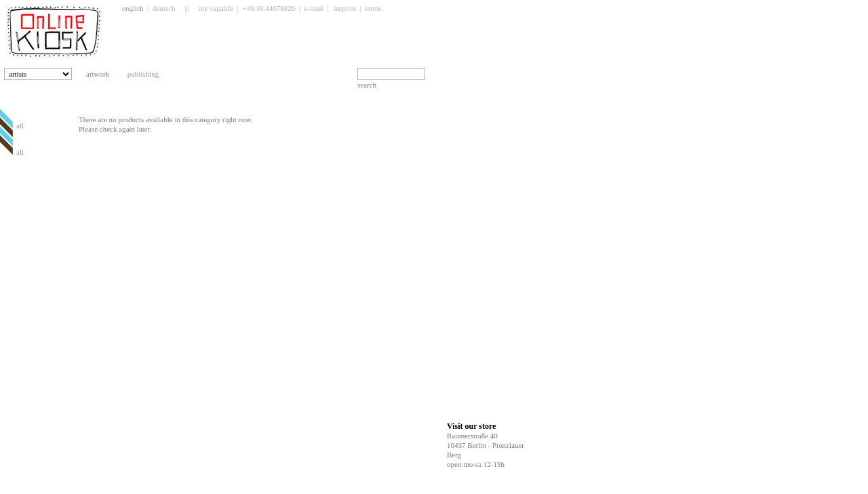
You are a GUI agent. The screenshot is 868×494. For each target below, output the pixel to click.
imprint (345, 8)
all (20, 126)
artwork (103, 74)
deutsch (164, 8)
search (367, 85)
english (133, 8)
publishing (149, 74)
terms (373, 8)
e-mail (313, 8)
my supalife (216, 8)
